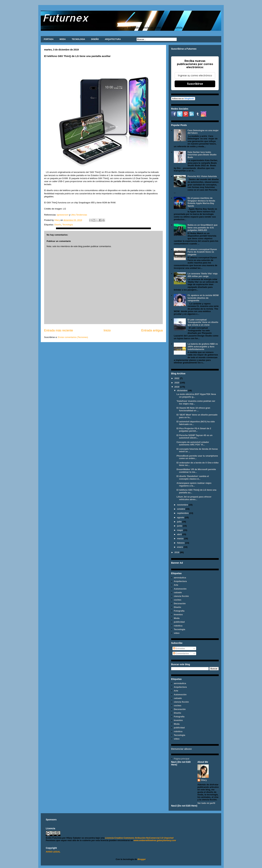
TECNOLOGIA (78, 39)
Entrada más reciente (59, 330)
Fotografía (179, 611)
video (177, 633)
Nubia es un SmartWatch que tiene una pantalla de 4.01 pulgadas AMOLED (202, 228)
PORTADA (49, 39)
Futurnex (65, 18)
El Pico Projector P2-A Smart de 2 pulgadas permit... (194, 430)
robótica (178, 626)
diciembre (183, 390)
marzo (181, 538)
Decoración (180, 603)
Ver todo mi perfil (206, 803)
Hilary (204, 780)
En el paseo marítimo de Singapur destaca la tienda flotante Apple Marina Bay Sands (201, 202)
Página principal (182, 759)
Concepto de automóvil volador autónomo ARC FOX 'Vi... (193, 443)
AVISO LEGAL (53, 852)
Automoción (180, 589)
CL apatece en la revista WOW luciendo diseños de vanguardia (203, 298)
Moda (177, 618)
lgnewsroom (62, 215)
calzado (178, 592)
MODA (63, 39)
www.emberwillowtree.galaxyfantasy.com (155, 840)
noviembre (183, 505)
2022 (177, 378)
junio (180, 526)
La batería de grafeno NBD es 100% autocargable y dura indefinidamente (203, 346)
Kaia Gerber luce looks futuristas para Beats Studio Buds (202, 155)
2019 (177, 387)
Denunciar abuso (181, 749)
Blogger (142, 859)
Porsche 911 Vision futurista (202, 176)
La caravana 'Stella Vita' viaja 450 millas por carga (202, 275)
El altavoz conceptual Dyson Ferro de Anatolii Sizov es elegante (202, 252)
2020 (177, 383)
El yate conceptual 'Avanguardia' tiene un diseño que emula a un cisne (203, 322)
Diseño (58, 225)
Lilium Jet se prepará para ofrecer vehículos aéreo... (194, 498)
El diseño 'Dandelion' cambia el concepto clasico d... (193, 478)
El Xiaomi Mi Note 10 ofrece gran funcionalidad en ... (193, 409)
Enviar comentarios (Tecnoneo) (73, 337)
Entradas (179, 648)
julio (180, 522)
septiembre (183, 513)
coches (178, 600)
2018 (177, 552)
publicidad (179, 622)
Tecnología (68, 225)
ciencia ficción (181, 596)
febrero (181, 543)
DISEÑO (95, 39)
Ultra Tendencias (79, 215)
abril (180, 534)
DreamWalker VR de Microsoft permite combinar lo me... (196, 471)
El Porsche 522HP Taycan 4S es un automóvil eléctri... (194, 437)
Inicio (107, 330)
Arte (176, 585)
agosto (181, 517)
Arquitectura (180, 581)
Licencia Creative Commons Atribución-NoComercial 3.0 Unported (139, 838)
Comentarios (181, 653)
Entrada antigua (152, 330)
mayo (180, 530)
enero (180, 547)
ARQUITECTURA (113, 39)
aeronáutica (180, 578)
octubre (181, 509)
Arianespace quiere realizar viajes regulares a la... (194, 484)
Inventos (178, 614)
